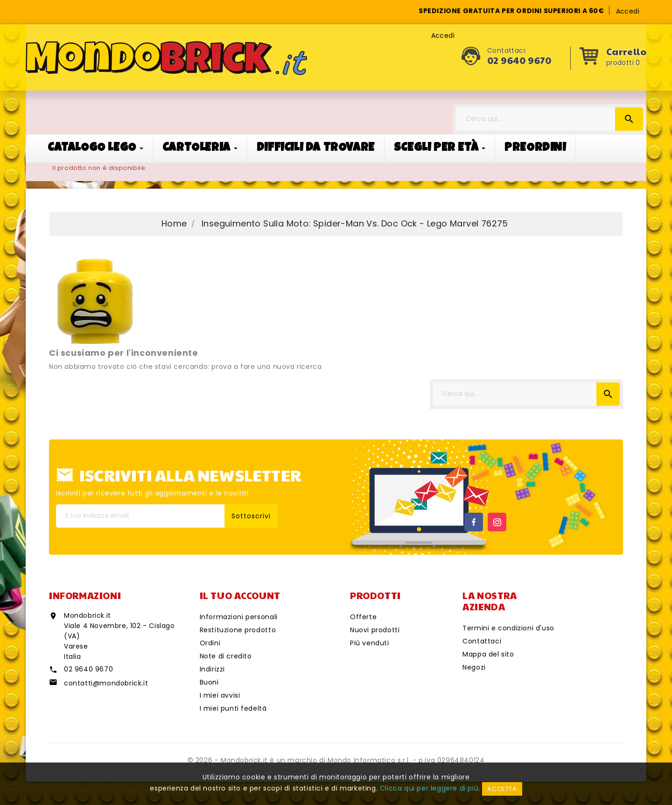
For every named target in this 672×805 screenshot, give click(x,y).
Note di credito (226, 656)
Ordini (210, 643)
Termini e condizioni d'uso (508, 628)
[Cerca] (550, 119)
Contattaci (482, 641)
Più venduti (370, 643)
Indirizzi (212, 669)
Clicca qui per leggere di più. (430, 788)
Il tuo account (240, 595)
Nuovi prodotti (375, 630)
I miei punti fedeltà (233, 708)
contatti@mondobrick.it (106, 683)
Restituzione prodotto (238, 630)
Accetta (502, 789)
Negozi (474, 667)
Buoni (209, 682)
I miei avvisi (220, 695)
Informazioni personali (239, 617)
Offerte (363, 617)
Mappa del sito (488, 654)
